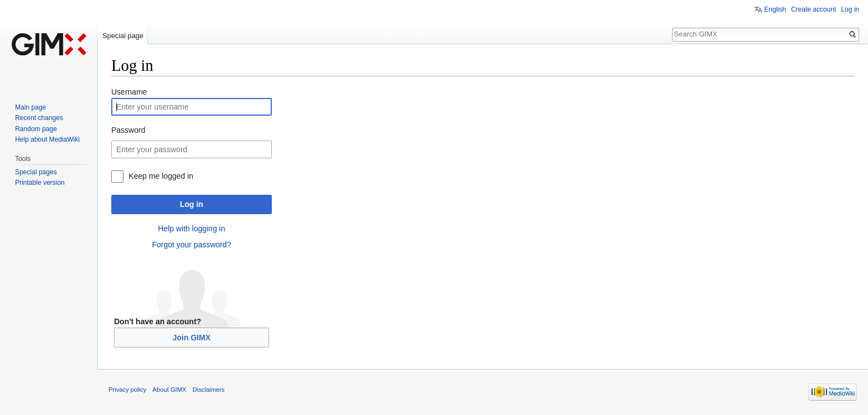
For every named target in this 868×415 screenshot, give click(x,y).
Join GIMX (192, 338)
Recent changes (39, 118)
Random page (36, 129)
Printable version (40, 183)
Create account (813, 9)
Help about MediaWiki (47, 139)
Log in (192, 204)
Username (129, 92)
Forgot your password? (191, 245)
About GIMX (170, 390)
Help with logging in (191, 229)
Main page (30, 107)
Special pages (36, 172)
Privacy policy (127, 390)
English (775, 9)
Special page (123, 36)
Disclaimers (209, 390)
